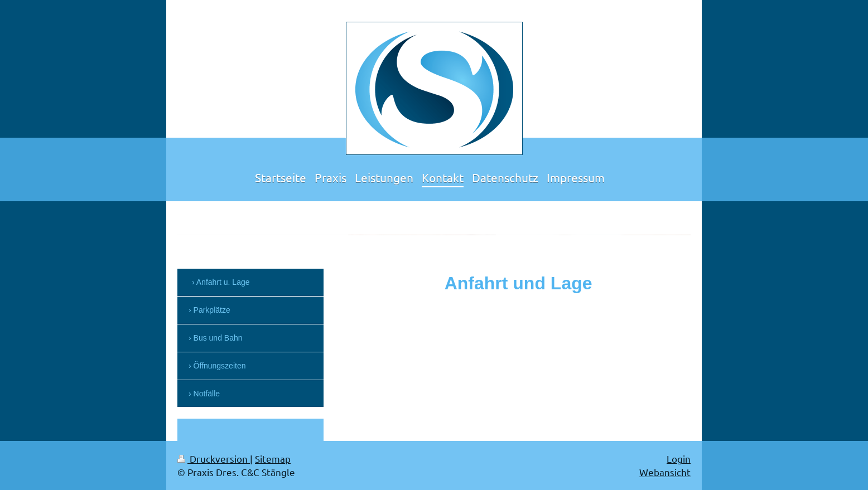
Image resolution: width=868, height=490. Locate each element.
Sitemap (273, 459)
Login (679, 459)
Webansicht (665, 472)
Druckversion (214, 459)
